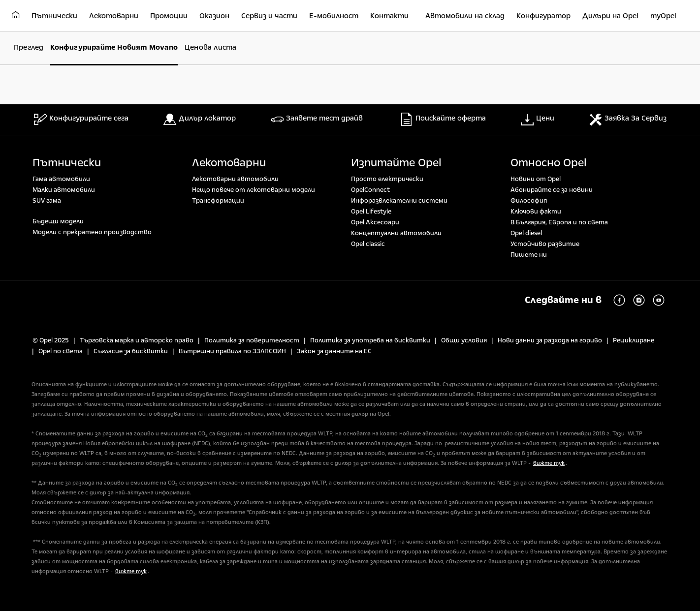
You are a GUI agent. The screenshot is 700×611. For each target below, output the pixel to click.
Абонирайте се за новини (552, 190)
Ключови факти (536, 212)
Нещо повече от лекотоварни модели (254, 190)
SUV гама (47, 201)
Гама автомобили (61, 179)
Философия (529, 201)
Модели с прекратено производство (92, 232)
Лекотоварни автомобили (235, 179)
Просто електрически (387, 179)
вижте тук (549, 463)
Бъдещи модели (58, 221)
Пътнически (67, 163)
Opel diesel (526, 233)
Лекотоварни (229, 163)
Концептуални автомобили (396, 233)
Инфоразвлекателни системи (399, 201)
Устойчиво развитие (545, 244)
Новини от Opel (536, 179)
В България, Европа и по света (559, 222)
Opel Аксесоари (375, 222)
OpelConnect (370, 190)
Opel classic (368, 244)
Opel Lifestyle (371, 212)
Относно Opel (549, 163)
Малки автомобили (64, 190)
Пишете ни (529, 255)
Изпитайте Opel (396, 163)
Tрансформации (218, 201)
